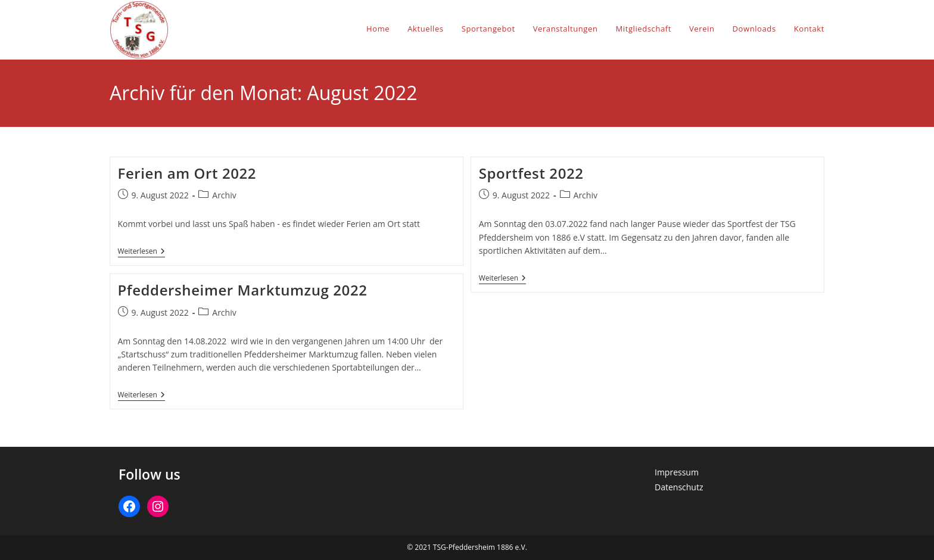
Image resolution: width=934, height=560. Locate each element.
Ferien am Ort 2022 (187, 173)
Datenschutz (679, 487)
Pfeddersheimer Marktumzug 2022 (243, 290)
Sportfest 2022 (531, 173)
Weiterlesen (141, 252)
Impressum (677, 472)
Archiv (224, 195)
